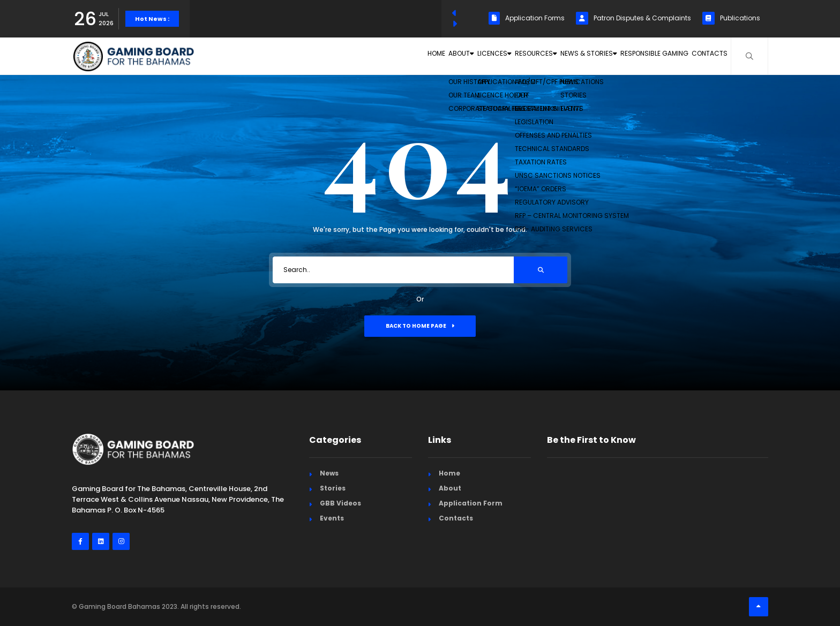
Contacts (704, 56)
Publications (731, 18)
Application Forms (527, 18)
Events (332, 518)
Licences (429, 56)
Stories (333, 488)
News (329, 473)
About (379, 56)
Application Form (471, 503)
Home (339, 56)
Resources (487, 56)
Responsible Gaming (636, 56)
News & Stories (555, 56)
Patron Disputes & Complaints (633, 18)
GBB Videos (340, 503)
